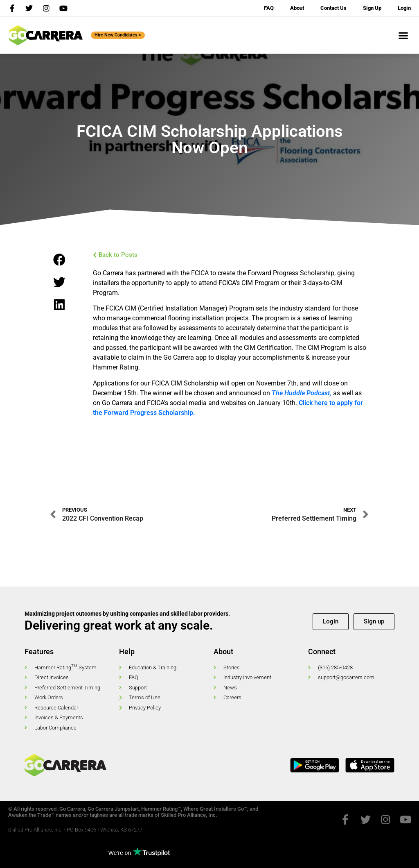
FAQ (269, 8)
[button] (403, 35)
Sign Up (372, 8)
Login (404, 8)
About (297, 8)
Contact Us (333, 8)
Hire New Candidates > (118, 35)
